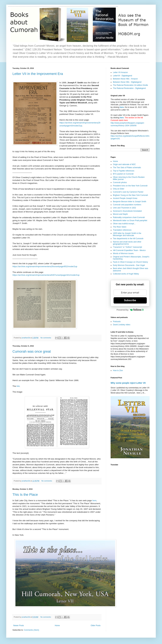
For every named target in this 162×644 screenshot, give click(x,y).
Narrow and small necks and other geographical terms (127, 243)
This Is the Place (25, 495)
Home (57, 626)
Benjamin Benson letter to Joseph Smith (130, 202)
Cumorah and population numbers (127, 205)
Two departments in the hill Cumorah (128, 239)
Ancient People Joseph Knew (125, 198)
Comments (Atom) (31, 630)
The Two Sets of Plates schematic (127, 168)
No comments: (46, 338)
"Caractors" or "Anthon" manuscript (127, 247)
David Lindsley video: (122, 325)
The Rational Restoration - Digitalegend (129, 88)
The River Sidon (120, 227)
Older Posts (96, 626)
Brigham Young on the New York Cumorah (130, 195)
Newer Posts (19, 626)
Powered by (130, 310)
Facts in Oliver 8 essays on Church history (130, 262)
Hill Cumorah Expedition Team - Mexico (129, 250)
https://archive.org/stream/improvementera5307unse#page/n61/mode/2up (46, 275)
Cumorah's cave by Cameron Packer (128, 192)
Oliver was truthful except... (124, 224)
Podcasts (117, 322)
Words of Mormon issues (123, 253)
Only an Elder (119, 189)
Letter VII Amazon (120, 72)
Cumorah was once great (32, 351)
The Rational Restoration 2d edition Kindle (130, 85)
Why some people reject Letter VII (128, 383)
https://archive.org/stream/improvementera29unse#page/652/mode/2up (45, 266)
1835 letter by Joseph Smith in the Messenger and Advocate (127, 234)
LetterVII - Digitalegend (123, 76)
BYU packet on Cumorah (123, 174)
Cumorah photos (120, 182)
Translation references (122, 230)
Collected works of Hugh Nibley (126, 274)
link (18, 386)
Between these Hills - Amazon (125, 79)
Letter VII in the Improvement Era (38, 74)
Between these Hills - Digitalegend (127, 82)
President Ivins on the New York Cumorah (130, 186)
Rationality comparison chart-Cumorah (129, 217)
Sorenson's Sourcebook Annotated (127, 211)
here (94, 500)
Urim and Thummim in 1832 (124, 208)
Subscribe (130, 300)
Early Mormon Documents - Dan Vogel (129, 265)
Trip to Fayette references (124, 171)
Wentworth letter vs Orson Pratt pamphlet (130, 221)
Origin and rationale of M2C (124, 164)
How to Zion (118, 370)
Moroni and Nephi (120, 214)
